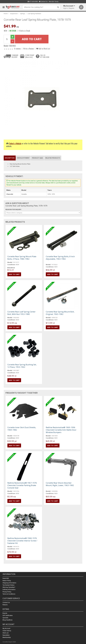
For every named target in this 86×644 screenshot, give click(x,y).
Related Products (53, 158)
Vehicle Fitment (23, 158)
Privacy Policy (7, 592)
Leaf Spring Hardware (34, 14)
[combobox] (43, 213)
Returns (5, 605)
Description (10, 158)
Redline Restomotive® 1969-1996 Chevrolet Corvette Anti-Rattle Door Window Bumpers (61, 430)
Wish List (6, 633)
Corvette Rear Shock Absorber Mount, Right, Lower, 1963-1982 (60, 484)
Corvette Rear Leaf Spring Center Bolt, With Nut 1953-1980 (21, 313)
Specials (5, 618)
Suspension (14, 14)
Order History (7, 631)
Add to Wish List (43, 49)
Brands (5, 613)
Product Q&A (37, 158)
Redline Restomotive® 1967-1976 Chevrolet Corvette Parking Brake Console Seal (22, 485)
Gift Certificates (8, 615)
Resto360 (6, 578)
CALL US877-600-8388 (45, 56)
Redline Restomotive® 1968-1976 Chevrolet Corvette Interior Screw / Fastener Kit (22, 541)
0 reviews (17, 49)
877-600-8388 (33, 2)
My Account (6, 628)
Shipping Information (9, 583)
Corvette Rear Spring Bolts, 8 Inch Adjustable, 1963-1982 (60, 258)
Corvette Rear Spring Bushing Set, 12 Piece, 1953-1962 (22, 366)
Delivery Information (9, 589)
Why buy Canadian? (9, 587)
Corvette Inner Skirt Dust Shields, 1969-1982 (22, 429)
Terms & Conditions (9, 594)
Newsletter (6, 635)
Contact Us (43, 2)
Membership (7, 637)
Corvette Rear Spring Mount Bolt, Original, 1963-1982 (60, 313)
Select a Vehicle (15, 143)
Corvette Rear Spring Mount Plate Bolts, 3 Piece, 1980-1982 (22, 258)
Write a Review (29, 49)
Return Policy (7, 581)
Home (6, 14)
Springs (23, 14)
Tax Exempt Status (8, 585)
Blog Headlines (8, 620)
